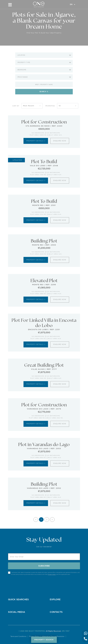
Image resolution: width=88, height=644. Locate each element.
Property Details (36, 141)
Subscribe (44, 566)
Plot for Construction (44, 122)
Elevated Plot (44, 281)
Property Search (44, 640)
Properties (50, 106)
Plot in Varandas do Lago (44, 445)
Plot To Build (44, 162)
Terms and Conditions (18, 636)
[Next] (52, 520)
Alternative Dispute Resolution (54, 636)
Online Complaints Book (72, 637)
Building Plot (44, 241)
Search (44, 92)
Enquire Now (60, 141)
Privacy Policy (52, 574)
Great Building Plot (44, 365)
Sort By (20, 106)
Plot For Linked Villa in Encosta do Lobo (44, 323)
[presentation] (44, 582)
